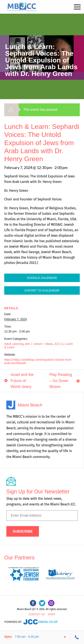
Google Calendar (42, 278)
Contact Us (37, 614)
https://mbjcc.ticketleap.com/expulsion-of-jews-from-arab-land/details (38, 361)
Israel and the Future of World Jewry (22, 381)
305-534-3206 (77, 637)
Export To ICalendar (42, 290)
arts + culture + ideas (39, 344)
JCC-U (59, 344)
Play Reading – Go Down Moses (61, 381)
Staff (52, 614)
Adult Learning (14, 344)
